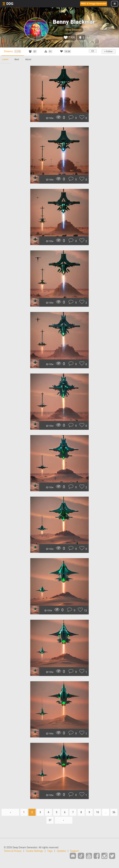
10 (98, 812)
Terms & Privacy (13, 851)
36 (114, 812)
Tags (50, 851)
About (28, 59)
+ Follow (108, 52)
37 (50, 820)
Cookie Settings (35, 851)
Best (17, 59)
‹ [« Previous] (10, 812)
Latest (5, 59)
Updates (61, 851)
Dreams (13, 51)
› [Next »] (64, 820)
